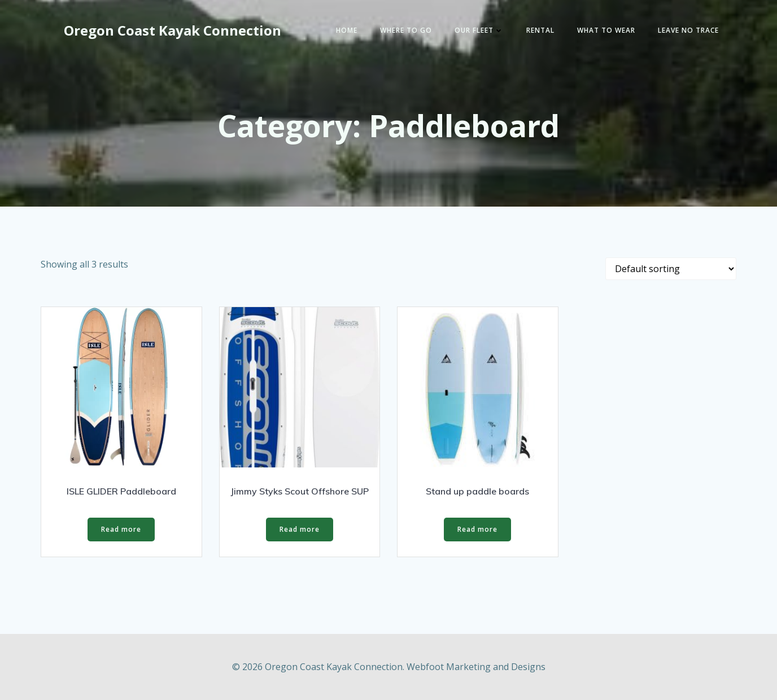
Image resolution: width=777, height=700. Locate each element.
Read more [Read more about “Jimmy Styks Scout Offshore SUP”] (300, 529)
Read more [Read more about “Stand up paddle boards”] (477, 529)
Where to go (406, 30)
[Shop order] (671, 269)
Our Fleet (479, 30)
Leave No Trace (688, 30)
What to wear (606, 30)
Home (347, 30)
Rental (540, 30)
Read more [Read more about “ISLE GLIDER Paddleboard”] (121, 529)
